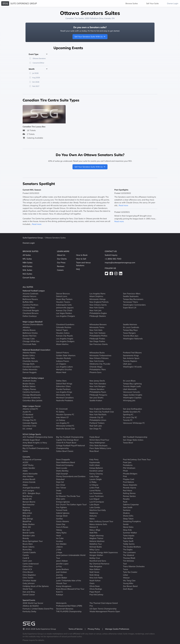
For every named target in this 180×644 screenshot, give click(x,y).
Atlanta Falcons (29, 296)
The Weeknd (128, 555)
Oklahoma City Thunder (100, 364)
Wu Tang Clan (129, 581)
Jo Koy (59, 566)
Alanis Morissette (30, 474)
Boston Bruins (29, 384)
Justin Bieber (62, 578)
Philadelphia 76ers (98, 369)
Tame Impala (129, 536)
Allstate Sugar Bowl (31, 440)
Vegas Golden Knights (133, 395)
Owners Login (29, 243)
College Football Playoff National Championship (70, 447)
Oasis (92, 583)
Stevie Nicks (128, 527)
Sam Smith (128, 507)
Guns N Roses (62, 527)
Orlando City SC (96, 417)
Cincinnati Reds (29, 344)
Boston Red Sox (29, 336)
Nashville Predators (65, 400)
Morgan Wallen (96, 555)
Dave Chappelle (63, 459)
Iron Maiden (61, 544)
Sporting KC (128, 414)
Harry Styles (61, 533)
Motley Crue (95, 558)
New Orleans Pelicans (99, 358)
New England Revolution (100, 409)
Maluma (93, 516)
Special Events (29, 600)
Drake (59, 491)
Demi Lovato (62, 468)
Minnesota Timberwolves (100, 355)
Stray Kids (127, 530)
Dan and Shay (29, 592)
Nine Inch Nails (96, 578)
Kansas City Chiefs (64, 310)
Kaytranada (95, 462)
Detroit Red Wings (64, 384)
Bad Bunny (27, 496)
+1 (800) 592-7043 (113, 259)
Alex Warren (28, 476)
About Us (61, 255)
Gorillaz (59, 519)
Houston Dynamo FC (65, 414)
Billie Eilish (27, 513)
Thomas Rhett (129, 558)
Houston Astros (63, 333)
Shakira (126, 513)
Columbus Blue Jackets (32, 400)
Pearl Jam (127, 462)
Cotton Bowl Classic (65, 451)
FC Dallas (60, 412)
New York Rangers (97, 386)
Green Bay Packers (64, 299)
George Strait (62, 516)
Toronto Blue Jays (131, 336)
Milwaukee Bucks (97, 353)
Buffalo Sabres (29, 386)
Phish (125, 471)
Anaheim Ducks (29, 381)
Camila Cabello (29, 552)
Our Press (61, 263)
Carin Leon (27, 561)
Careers (60, 270)
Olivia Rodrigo (96, 589)
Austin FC (27, 412)
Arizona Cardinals (30, 294)
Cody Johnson (29, 583)
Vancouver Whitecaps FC (134, 423)
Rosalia (126, 499)
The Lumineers (129, 552)
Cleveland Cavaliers (31, 367)
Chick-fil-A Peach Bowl (66, 443)
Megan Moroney (97, 536)
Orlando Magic (96, 367)
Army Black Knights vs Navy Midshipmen (35, 444)
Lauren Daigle (96, 479)
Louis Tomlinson (97, 496)
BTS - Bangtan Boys (31, 493)
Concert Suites (29, 278)
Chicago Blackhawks (32, 395)
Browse (132, 3)
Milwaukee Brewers (98, 324)
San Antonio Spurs (131, 358)
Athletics (26, 327)
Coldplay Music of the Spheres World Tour (36, 588)
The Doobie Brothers (132, 547)
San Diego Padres (97, 341)
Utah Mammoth (130, 389)
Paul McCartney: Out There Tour (137, 459)
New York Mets (96, 330)
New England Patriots (99, 302)
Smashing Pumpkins (132, 521)
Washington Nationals (133, 339)
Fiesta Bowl (95, 437)
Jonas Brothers (62, 569)
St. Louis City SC (130, 417)
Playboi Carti (129, 479)
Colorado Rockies (64, 327)
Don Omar (61, 485)
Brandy (26, 538)
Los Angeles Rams (97, 294)
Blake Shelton (29, 524)
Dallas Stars (61, 381)
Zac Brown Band (130, 586)
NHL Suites (27, 270)
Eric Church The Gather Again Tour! (71, 505)
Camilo (26, 555)
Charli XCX (27, 569)
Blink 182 (27, 527)
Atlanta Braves (29, 330)
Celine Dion (28, 566)
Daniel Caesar (29, 595)
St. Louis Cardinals (131, 327)
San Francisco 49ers (132, 294)
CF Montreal (28, 414)
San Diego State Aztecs (133, 440)
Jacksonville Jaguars (65, 308)
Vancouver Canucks (131, 392)
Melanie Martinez (97, 541)
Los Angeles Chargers (65, 316)
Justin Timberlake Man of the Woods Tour (69, 582)
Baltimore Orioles (30, 333)
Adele (25, 471)
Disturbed (60, 479)
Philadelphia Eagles (98, 313)
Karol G (59, 592)
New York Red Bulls (98, 414)
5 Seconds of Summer (32, 459)
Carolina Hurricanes (31, 392)
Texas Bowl (128, 443)
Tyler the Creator (130, 572)
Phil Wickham (129, 468)
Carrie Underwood (31, 564)
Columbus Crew (29, 426)
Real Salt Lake (96, 426)
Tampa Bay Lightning (132, 384)
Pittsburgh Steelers (98, 316)
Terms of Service (76, 629)
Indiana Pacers (63, 361)
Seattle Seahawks (131, 296)
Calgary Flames (29, 389)
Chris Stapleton (29, 575)
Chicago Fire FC (29, 420)
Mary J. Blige (95, 530)
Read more (37, 224)
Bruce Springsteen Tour (33, 541)
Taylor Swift (128, 541)
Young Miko (128, 583)
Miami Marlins (62, 344)
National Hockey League (33, 378)
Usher (125, 575)
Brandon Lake (29, 536)
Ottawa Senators (97, 389)
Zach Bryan (128, 589)
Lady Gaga (94, 476)
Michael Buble (96, 547)
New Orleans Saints (98, 305)
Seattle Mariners (130, 324)
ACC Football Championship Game (38, 437)
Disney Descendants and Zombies (71, 476)
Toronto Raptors (130, 361)
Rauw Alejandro (130, 485)
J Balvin (59, 547)
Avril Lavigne (28, 491)
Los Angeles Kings (64, 392)
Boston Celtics (29, 355)
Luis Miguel (94, 499)
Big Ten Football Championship (70, 437)
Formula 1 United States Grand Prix (38, 609)
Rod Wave (128, 491)
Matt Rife (93, 533)
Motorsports (61, 603)
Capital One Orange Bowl (67, 440)
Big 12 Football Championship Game (36, 450)
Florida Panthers (63, 389)
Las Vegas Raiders (64, 313)
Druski (59, 493)
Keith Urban (95, 465)
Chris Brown (28, 572)
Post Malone (128, 482)
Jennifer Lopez (62, 564)
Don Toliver (61, 488)
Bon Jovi (26, 530)
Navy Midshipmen (97, 443)
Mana (92, 519)
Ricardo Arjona (129, 488)
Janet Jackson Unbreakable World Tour (71, 557)
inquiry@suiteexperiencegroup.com (120, 263)
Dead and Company (65, 465)
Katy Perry (94, 459)
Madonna (94, 513)
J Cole (59, 550)
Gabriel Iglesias (63, 513)
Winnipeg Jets (129, 400)
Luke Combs (95, 507)
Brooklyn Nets (29, 358)
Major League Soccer (32, 406)
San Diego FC (95, 429)
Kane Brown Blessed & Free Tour (70, 589)
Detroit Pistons (62, 353)
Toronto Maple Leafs (132, 386)
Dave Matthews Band (65, 462)
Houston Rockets (63, 358)
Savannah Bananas (65, 609)
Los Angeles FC (63, 423)
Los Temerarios (96, 493)
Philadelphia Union (98, 420)
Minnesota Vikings (97, 299)
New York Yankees (97, 333)
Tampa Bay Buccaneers (133, 299)
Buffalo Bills (28, 302)
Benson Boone (29, 502)
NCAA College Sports (32, 434)
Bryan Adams (28, 547)
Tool (125, 564)
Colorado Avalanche (31, 398)
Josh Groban (61, 572)
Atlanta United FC (30, 409)
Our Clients (62, 259)
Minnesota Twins (97, 327)
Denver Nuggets (30, 372)
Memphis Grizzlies (64, 369)
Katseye (60, 595)
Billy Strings (28, 519)
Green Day (61, 524)
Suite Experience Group (33, 238)
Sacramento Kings (131, 355)
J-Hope (59, 552)
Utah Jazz (127, 364)
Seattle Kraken (96, 400)
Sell (152, 3)
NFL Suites (27, 259)
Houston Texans (63, 302)
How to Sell (81, 259)
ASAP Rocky (28, 465)
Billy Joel (26, 516)
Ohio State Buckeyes (98, 445)
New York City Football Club (102, 412)
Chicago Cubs (29, 339)
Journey (59, 575)
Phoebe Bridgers (130, 474)
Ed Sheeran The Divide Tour (68, 496)
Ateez (25, 485)
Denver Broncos (63, 294)
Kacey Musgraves (64, 586)
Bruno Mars (28, 544)
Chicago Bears (29, 308)
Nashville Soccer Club (65, 429)
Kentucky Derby (29, 611)
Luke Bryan (94, 505)
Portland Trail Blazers (132, 353)
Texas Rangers (129, 333)
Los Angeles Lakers (64, 367)
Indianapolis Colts (64, 305)
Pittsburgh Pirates (97, 339)
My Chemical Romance (99, 564)
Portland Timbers (97, 423)
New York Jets (95, 310)
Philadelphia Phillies (98, 336)
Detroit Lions (62, 296)
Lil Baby (93, 482)
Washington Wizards (132, 367)
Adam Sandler (29, 468)
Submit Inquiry (111, 255)
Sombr (126, 524)
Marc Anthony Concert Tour (101, 521)
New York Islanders (98, 384)
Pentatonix (128, 465)
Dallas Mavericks (30, 369)
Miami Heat (61, 372)
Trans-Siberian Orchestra (134, 566)
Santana (127, 510)
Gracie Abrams (62, 521)
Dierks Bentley (62, 471)
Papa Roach (95, 592)
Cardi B (26, 558)
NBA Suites (27, 263)
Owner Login (173, 3)
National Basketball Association (36, 350)
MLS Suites (27, 274)
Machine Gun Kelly (98, 510)
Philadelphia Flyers (98, 392)
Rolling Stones (129, 493)
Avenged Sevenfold (31, 488)
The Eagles (128, 550)
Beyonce (26, 507)
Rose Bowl (94, 451)
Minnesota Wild (63, 395)
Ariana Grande (29, 482)
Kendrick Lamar (96, 471)
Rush (125, 502)
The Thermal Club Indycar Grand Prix (104, 604)
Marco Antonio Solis (98, 524)
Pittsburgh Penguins (98, 395)
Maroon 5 (94, 527)
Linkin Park (94, 488)
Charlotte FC (28, 417)
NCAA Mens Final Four (99, 440)
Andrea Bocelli (29, 479)
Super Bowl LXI (130, 308)
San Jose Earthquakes (132, 409)
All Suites (27, 255)
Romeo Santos (129, 496)
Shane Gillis (128, 516)
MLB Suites (27, 266)
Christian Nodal (29, 581)
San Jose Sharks (96, 398)
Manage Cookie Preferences (117, 629)
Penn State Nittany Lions (100, 448)
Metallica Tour (96, 544)
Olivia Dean (95, 586)
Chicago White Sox (31, 341)
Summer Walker (130, 533)
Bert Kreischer (29, 505)
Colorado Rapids (30, 423)
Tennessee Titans (130, 302)
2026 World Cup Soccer (33, 603)
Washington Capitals (132, 398)
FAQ (78, 269)
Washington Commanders (134, 305)
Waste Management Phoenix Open (105, 611)
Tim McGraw (128, 561)
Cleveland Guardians (65, 324)
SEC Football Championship (135, 437)
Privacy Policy (94, 629)
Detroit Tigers (62, 330)
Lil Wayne (94, 485)
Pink (125, 476)
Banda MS (27, 499)
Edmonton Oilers (63, 386)
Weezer (126, 578)
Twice (125, 569)
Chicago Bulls (29, 364)
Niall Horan (94, 572)
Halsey (59, 530)
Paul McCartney (96, 595)
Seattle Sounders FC (132, 412)
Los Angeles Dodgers (65, 341)
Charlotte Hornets (30, 361)
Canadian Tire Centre (75, 18)
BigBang (26, 510)
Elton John (61, 499)
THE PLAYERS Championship (69, 611)
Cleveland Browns (30, 313)
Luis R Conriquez (97, 502)
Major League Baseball (33, 322)
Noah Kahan (95, 581)
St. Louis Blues (129, 381)
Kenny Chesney (96, 474)
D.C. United (27, 429)
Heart (58, 536)
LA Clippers (61, 364)
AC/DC (25, 462)
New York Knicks (97, 361)
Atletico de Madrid (31, 606)
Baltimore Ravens (30, 299)
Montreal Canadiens (65, 398)
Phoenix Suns (95, 372)
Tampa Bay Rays (130, 330)
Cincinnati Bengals (31, 310)
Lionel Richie (95, 491)
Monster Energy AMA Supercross (104, 552)
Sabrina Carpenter (131, 505)
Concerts (26, 457)
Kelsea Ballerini (96, 468)
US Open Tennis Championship (103, 609)
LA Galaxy (61, 420)
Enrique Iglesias (63, 502)
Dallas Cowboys (30, 316)
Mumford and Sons (98, 561)
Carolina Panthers (30, 305)
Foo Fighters (61, 507)
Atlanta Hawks (29, 353)
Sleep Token (128, 519)
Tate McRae (128, 538)
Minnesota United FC (65, 426)
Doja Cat (60, 482)
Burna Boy (27, 550)
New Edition (95, 569)
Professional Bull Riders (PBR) (69, 606)
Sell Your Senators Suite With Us (90, 37)
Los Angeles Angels (65, 339)
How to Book (82, 255)
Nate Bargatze (96, 566)
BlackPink (27, 521)
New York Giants (97, 308)
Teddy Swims (129, 544)
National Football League (34, 291)
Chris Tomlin (28, 578)
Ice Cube (60, 538)
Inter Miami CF (62, 417)
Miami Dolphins (96, 296)
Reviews (61, 266)
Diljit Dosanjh (62, 474)
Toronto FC (128, 420)
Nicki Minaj (94, 575)
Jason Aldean (62, 561)
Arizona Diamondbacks (33, 324)
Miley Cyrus (94, 550)
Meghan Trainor (96, 538)
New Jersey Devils (97, 381)
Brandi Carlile (28, 533)
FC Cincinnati (62, 409)
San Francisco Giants (99, 344)
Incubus (59, 541)
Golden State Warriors (66, 355)
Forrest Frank (62, 510)
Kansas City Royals (64, 336)
